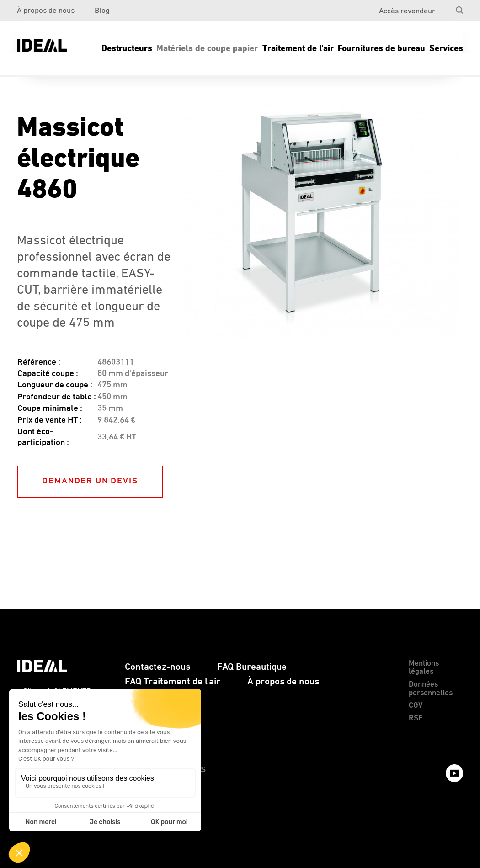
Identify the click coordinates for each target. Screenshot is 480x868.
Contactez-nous (157, 667)
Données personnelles (431, 689)
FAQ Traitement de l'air (173, 682)
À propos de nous (46, 11)
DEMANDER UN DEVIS (90, 481)
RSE (416, 718)
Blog (102, 11)
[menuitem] (444, 7)
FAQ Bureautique (252, 667)
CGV (416, 706)
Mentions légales (424, 668)
